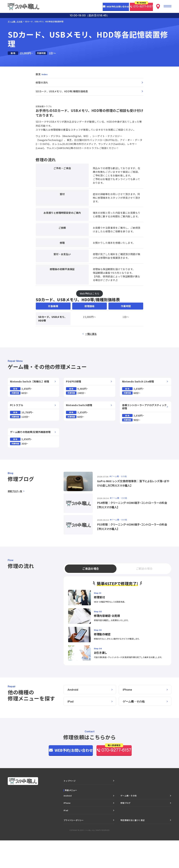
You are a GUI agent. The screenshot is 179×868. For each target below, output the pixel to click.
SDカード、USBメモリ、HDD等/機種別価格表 (62, 91)
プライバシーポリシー (74, 848)
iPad (71, 728)
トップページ (70, 808)
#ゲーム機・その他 (118, 476)
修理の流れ (42, 82)
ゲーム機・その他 (15, 21)
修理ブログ (125, 830)
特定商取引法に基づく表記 (133, 848)
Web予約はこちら (90, 293)
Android (73, 716)
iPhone (127, 716)
